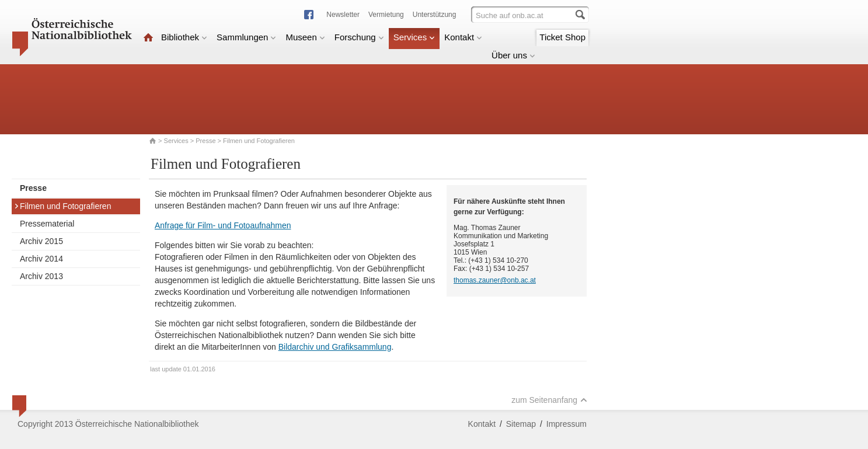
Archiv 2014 (41, 259)
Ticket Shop (562, 37)
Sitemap (521, 424)
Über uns (513, 55)
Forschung (359, 37)
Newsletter (343, 15)
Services (414, 37)
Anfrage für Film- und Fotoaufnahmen (223, 225)
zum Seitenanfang (549, 400)
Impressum (567, 424)
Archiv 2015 (41, 241)
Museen (305, 37)
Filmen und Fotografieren (62, 206)
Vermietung (386, 15)
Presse (205, 141)
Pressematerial (47, 224)
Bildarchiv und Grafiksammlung (335, 347)
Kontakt (463, 37)
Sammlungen (246, 37)
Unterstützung (435, 15)
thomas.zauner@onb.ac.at (495, 280)
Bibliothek (184, 37)
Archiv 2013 (41, 276)
